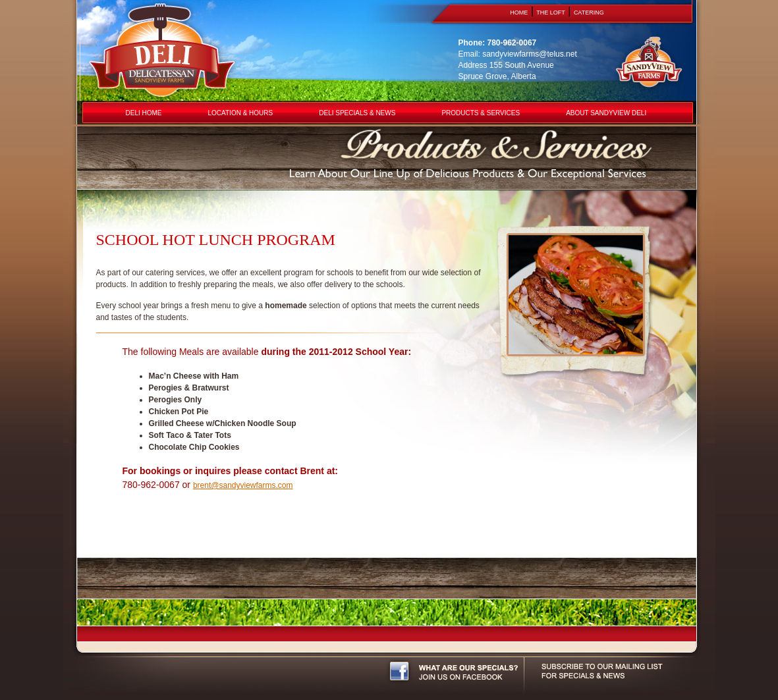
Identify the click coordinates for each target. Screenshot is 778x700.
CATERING (589, 13)
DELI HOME (144, 113)
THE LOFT (551, 13)
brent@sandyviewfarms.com (243, 485)
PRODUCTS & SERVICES (481, 113)
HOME (519, 13)
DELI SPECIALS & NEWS (357, 113)
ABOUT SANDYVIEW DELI (606, 113)
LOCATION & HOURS (241, 113)
